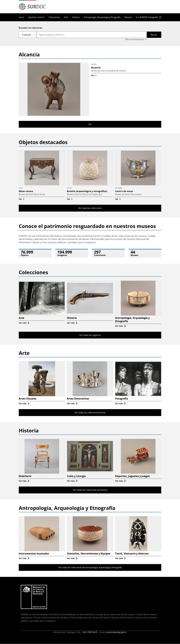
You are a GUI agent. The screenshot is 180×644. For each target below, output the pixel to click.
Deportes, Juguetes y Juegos (132, 476)
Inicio (21, 17)
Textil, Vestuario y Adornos (132, 553)
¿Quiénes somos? (36, 17)
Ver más (23, 323)
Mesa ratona (26, 191)
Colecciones (54, 17)
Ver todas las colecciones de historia (90, 490)
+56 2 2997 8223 (90, 632)
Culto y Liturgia (76, 476)
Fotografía (121, 399)
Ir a (147, 17)
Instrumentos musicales (34, 553)
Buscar (154, 35)
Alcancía (96, 68)
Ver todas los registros (90, 335)
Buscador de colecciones (30, 28)
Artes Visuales (28, 399)
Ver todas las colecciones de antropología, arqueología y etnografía (90, 567)
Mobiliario (25, 476)
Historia (76, 17)
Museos (128, 17)
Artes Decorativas (78, 399)
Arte (66, 17)
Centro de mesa (124, 191)
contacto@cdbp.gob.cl (116, 632)
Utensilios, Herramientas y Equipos (89, 553)
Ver (93, 75)
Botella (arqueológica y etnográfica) (87, 191)
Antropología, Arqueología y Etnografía (102, 17)
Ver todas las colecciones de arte (90, 413)
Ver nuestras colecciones (90, 208)
